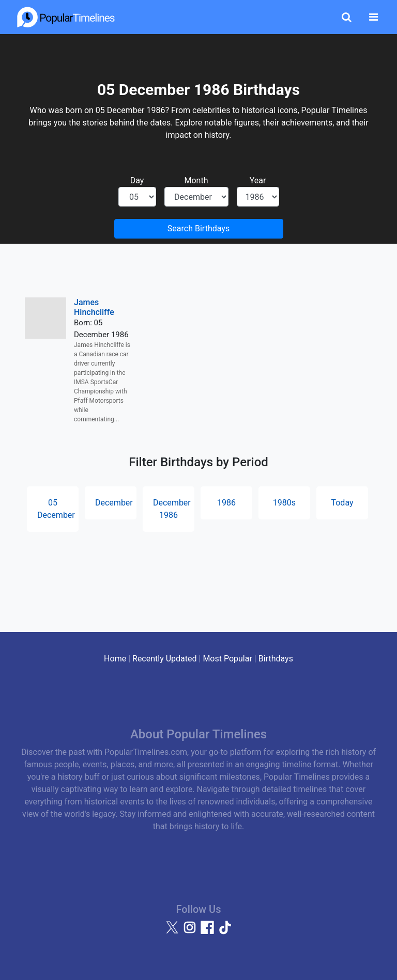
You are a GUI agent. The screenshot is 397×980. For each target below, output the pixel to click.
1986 (226, 503)
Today (342, 503)
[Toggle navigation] (373, 17)
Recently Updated (165, 659)
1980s (284, 503)
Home (115, 659)
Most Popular (227, 659)
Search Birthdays (198, 228)
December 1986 (172, 509)
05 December (56, 509)
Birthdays (276, 659)
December (114, 503)
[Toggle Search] (347, 17)
